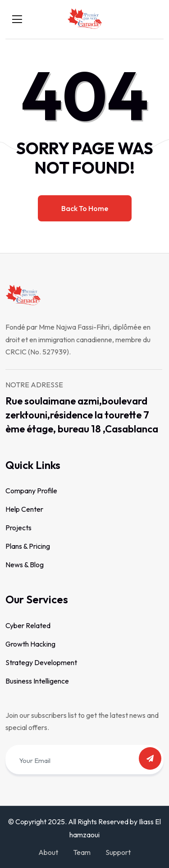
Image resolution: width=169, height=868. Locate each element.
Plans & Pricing (28, 546)
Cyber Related (28, 625)
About (48, 852)
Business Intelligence (37, 681)
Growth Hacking (30, 644)
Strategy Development (41, 662)
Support (118, 852)
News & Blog (25, 565)
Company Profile (31, 491)
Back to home (85, 208)
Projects (18, 528)
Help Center (24, 509)
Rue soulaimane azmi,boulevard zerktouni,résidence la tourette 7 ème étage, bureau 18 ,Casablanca (82, 415)
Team (82, 852)
